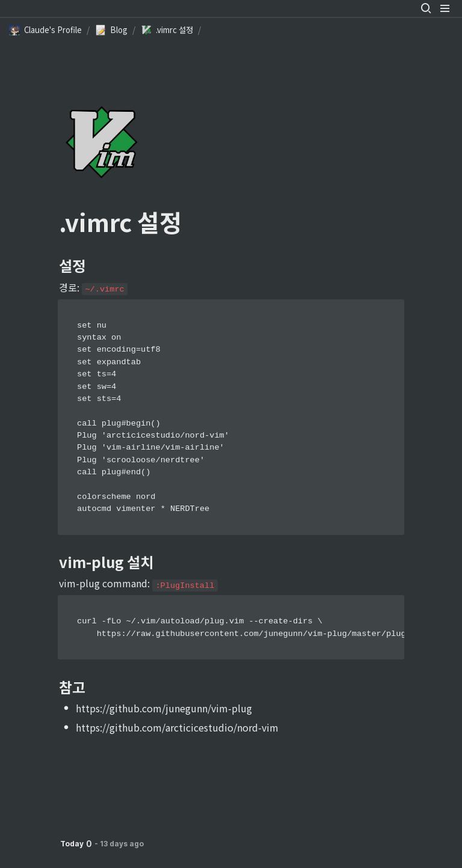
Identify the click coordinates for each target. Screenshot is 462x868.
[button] (426, 8)
